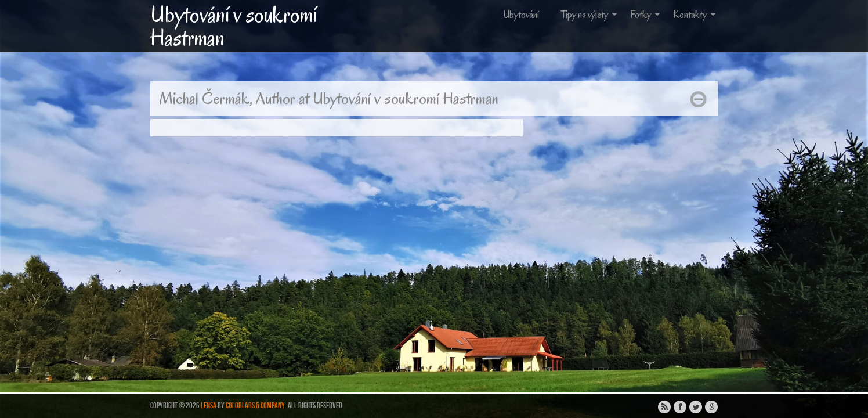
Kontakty (695, 15)
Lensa (209, 406)
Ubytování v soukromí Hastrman (234, 26)
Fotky (646, 15)
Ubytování (521, 15)
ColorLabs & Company (255, 406)
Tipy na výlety (590, 15)
